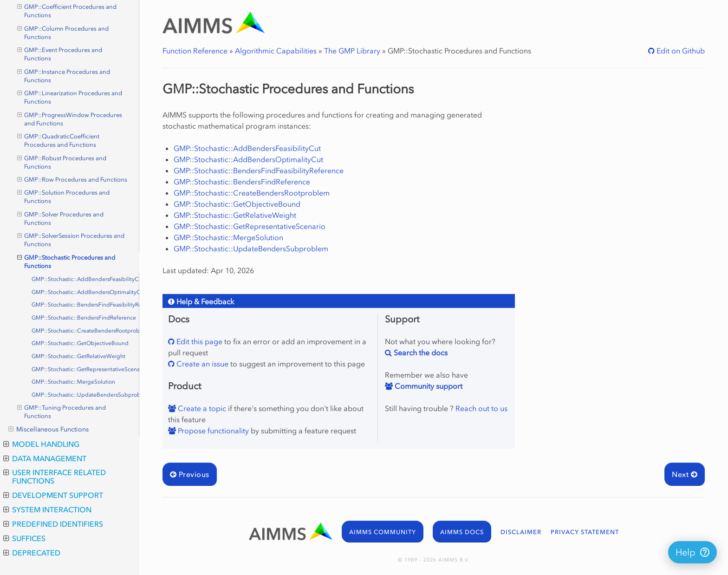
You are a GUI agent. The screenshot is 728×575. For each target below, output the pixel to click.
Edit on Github (680, 51)
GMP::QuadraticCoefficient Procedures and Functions (58, 140)
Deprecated (32, 553)
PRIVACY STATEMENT (585, 532)
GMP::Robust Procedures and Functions (62, 162)
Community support (428, 386)
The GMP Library (352, 51)
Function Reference (195, 51)
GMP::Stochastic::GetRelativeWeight (78, 356)
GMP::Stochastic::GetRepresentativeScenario (85, 369)
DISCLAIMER (521, 532)
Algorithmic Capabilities (276, 51)
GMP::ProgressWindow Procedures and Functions (70, 119)
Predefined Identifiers (53, 524)
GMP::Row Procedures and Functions (72, 180)
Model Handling (41, 444)
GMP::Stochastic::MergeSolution (73, 382)
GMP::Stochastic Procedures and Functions (66, 261)
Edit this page (198, 341)
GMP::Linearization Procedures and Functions (70, 97)
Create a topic (201, 408)
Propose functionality (212, 431)
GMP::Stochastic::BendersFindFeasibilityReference (85, 305)
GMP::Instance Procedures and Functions (64, 76)
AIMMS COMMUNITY (383, 532)
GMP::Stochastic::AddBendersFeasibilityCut (85, 279)
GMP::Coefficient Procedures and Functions (67, 11)
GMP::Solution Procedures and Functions (64, 196)
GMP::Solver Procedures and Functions (61, 218)
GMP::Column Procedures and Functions (63, 33)
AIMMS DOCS (462, 532)
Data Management (45, 458)
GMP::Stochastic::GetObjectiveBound (80, 343)
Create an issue (201, 364)
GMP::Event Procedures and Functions (60, 54)
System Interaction (47, 510)
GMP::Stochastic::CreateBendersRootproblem (85, 331)
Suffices (24, 538)
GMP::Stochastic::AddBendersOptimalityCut (85, 292)
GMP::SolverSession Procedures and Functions (71, 240)
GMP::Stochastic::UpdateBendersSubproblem (85, 395)
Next (685, 474)
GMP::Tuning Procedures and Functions (62, 412)
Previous (190, 474)
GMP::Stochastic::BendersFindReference (84, 318)
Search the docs (420, 353)
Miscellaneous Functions (49, 430)
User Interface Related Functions (55, 477)
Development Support (53, 495)
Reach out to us (481, 408)
